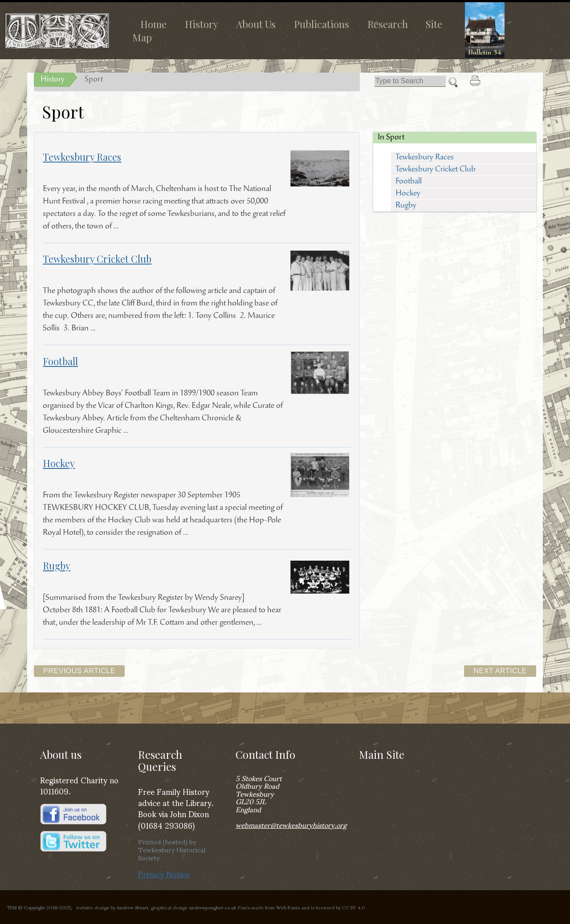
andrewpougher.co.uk (213, 907)
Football (409, 182)
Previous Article (79, 671)
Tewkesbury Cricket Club (436, 170)
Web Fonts (288, 907)
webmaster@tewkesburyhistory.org (291, 824)
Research (388, 24)
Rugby (406, 206)
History (202, 24)
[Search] (410, 81)
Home (153, 24)
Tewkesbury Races (425, 158)
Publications (322, 24)
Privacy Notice (164, 873)
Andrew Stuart (132, 907)
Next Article (500, 671)
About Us (256, 24)
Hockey (408, 194)
